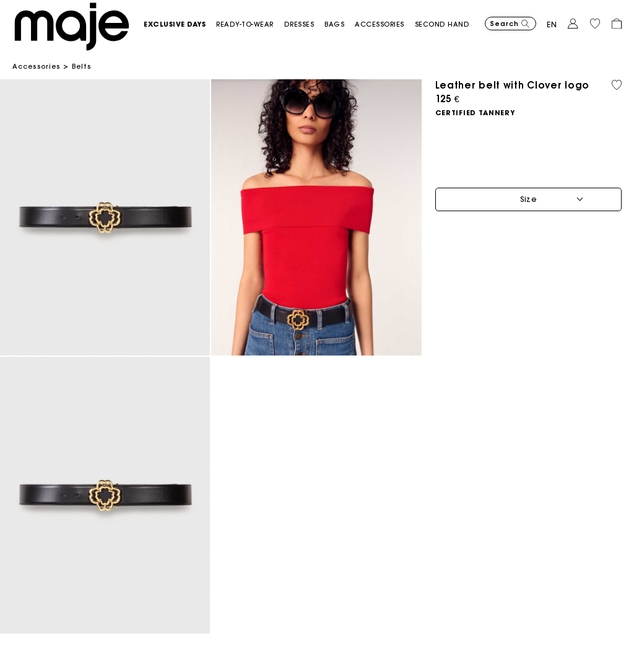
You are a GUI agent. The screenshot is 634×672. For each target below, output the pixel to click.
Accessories (36, 66)
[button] (180, 24)
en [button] (552, 24)
